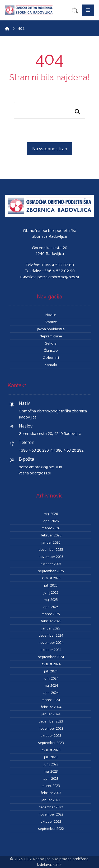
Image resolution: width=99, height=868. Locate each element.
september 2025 (51, 571)
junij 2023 (51, 764)
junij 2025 (51, 592)
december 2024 (51, 635)
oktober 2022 (51, 821)
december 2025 (51, 549)
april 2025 (51, 607)
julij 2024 (51, 671)
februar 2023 (51, 793)
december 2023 (51, 721)
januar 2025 (51, 628)
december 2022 (51, 807)
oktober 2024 (51, 650)
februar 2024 (51, 707)
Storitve (51, 322)
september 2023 (51, 743)
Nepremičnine (51, 336)
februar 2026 (51, 535)
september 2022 (51, 829)
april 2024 (51, 693)
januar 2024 (51, 714)
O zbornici (51, 358)
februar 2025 (51, 621)
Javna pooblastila (51, 329)
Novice (51, 315)
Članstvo (51, 350)
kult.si (58, 864)
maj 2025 (51, 600)
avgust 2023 (51, 750)
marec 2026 (51, 528)
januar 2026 (51, 542)
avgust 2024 (51, 664)
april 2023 (51, 778)
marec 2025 (51, 614)
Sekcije (51, 343)
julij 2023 (51, 757)
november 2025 (51, 557)
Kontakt (51, 365)
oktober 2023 (51, 735)
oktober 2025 (51, 564)
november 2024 (51, 642)
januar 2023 (51, 800)
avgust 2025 (51, 578)
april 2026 (51, 521)
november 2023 (51, 728)
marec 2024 (51, 700)
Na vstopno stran (50, 149)
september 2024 (51, 657)
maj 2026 (51, 514)
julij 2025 (51, 585)
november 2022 (51, 814)
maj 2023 (51, 771)
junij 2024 (51, 678)
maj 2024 (51, 685)
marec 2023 (51, 786)
